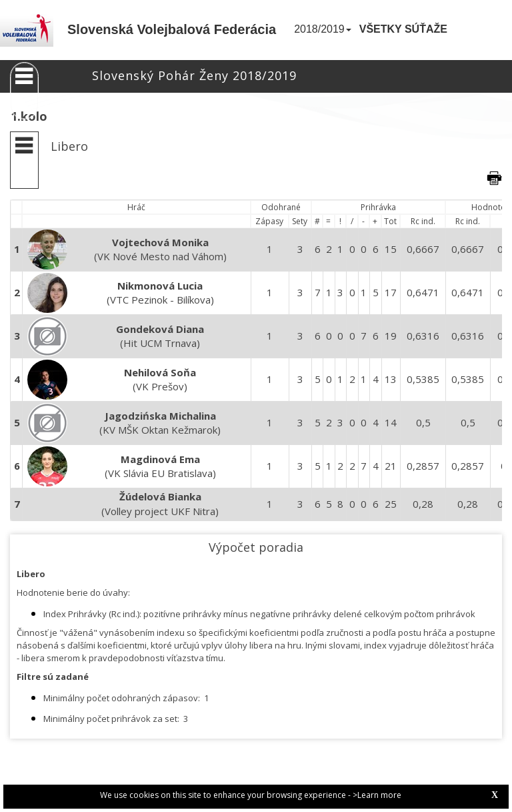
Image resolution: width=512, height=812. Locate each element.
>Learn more (377, 795)
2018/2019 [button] (323, 29)
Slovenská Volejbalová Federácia (172, 29)
